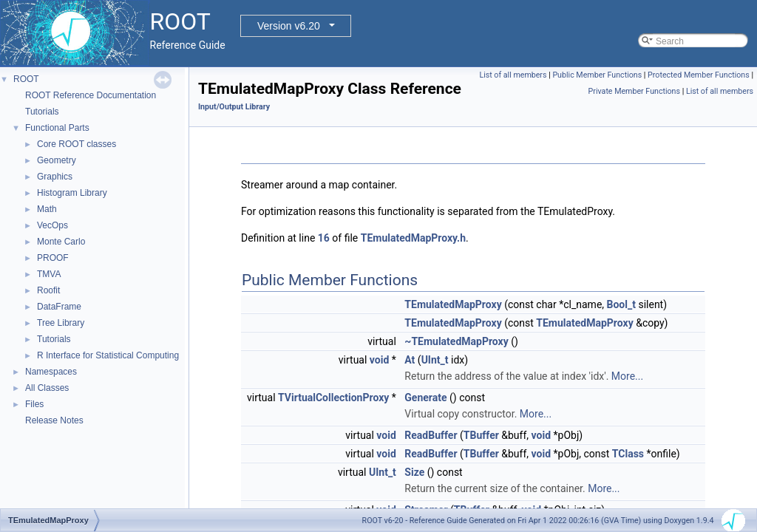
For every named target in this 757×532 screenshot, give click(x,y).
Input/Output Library (234, 107)
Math (47, 209)
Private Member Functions (634, 91)
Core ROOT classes (77, 144)
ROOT (26, 79)
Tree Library (61, 323)
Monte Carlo (61, 242)
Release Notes (54, 420)
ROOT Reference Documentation (91, 95)
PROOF (53, 258)
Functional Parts (57, 128)
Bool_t (621, 304)
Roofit (48, 290)
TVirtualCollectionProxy (333, 398)
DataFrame (59, 307)
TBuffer (481, 435)
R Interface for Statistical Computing (108, 355)
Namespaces (51, 372)
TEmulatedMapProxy (453, 304)
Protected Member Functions (699, 75)
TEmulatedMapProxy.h (413, 238)
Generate (425, 398)
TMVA (49, 274)
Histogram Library (72, 193)
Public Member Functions (597, 75)
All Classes (47, 388)
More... (627, 376)
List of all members (513, 75)
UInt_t (435, 360)
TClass (628, 454)
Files (34, 404)
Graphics (55, 177)
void (379, 360)
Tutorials (42, 112)
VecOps (52, 225)
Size (414, 472)
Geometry (57, 160)
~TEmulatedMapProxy (456, 341)
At (410, 360)
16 (324, 238)
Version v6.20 (289, 26)
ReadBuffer (431, 435)
